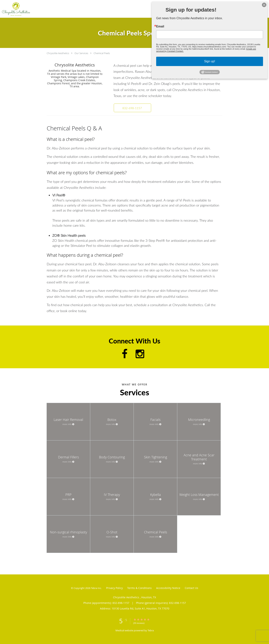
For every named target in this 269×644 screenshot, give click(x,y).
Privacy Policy (114, 588)
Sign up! (210, 57)
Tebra (151, 630)
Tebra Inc (96, 588)
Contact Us (191, 588)
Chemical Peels (102, 53)
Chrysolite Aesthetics (58, 53)
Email (170, 29)
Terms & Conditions (139, 588)
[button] (132, 108)
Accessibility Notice (168, 588)
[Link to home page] (15, 9)
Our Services (81, 53)
